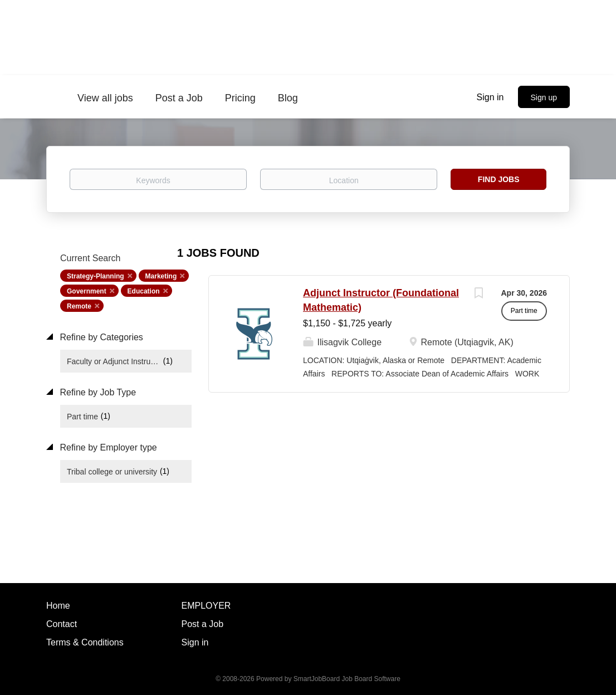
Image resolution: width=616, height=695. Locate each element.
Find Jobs (499, 179)
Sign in (490, 97)
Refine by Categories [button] (100, 337)
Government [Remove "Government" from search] (87, 291)
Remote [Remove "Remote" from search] (79, 306)
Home (58, 606)
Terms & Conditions (85, 642)
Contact (62, 624)
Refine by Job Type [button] (97, 392)
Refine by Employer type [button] (107, 447)
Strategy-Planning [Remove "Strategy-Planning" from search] (96, 276)
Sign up (544, 97)
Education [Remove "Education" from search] (144, 291)
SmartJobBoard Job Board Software (347, 679)
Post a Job (203, 624)
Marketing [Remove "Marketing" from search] (161, 276)
